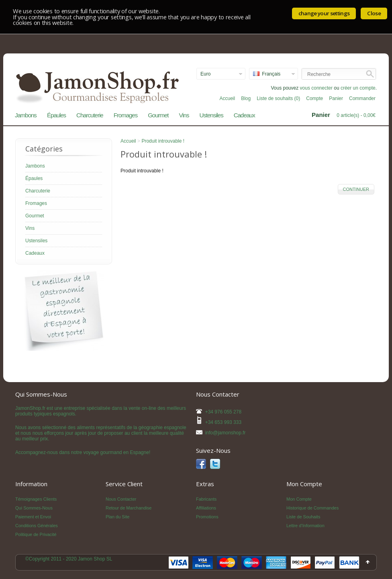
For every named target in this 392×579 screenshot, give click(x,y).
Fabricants (206, 499)
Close (374, 13)
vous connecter (316, 88)
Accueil (227, 98)
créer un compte (358, 88)
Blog (246, 98)
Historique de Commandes (312, 508)
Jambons (26, 115)
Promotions (207, 517)
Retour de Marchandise (129, 508)
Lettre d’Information (305, 526)
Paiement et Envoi (33, 517)
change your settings (324, 13)
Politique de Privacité (36, 534)
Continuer (356, 189)
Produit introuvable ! (163, 141)
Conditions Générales (37, 526)
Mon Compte (299, 499)
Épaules (56, 115)
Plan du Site (117, 517)
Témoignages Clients (36, 499)
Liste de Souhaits (303, 517)
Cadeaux (244, 115)
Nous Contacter (121, 499)
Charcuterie (90, 115)
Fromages (126, 115)
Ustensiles (211, 115)
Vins (184, 115)
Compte (314, 98)
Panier (336, 98)
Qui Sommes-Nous (34, 508)
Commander (362, 98)
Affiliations (206, 508)
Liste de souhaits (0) (278, 98)
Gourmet (158, 115)
